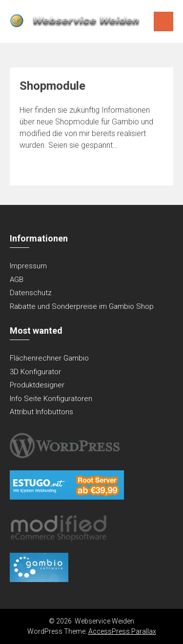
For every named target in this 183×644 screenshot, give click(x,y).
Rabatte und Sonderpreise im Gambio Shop (82, 306)
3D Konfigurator (35, 372)
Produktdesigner (37, 385)
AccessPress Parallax (122, 631)
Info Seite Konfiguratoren (51, 399)
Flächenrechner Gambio (49, 358)
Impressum (28, 266)
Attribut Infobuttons (41, 412)
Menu (163, 21)
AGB (17, 280)
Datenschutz (31, 293)
